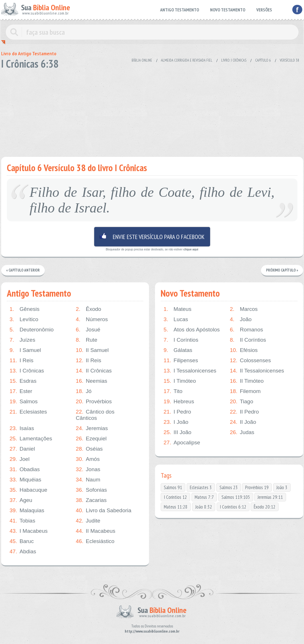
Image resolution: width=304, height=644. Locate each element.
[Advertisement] (152, 111)
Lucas (176, 319)
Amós (88, 459)
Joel (20, 459)
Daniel (22, 449)
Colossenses (250, 361)
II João (243, 422)
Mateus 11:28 (176, 507)
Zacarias (91, 500)
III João (177, 432)
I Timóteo (180, 381)
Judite (88, 521)
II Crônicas (94, 371)
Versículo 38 (289, 60)
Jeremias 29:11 (270, 497)
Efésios (244, 350)
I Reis (22, 361)
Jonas (88, 469)
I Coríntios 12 (175, 497)
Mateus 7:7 (204, 497)
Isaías (22, 428)
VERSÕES (264, 10)
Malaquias (27, 511)
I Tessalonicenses (190, 371)
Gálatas (178, 350)
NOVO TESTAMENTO (228, 10)
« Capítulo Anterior (23, 270)
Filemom (245, 391)
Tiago (241, 402)
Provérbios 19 (257, 487)
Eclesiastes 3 (201, 487)
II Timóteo (247, 381)
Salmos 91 (173, 487)
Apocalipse (182, 443)
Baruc (22, 541)
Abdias (23, 552)
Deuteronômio (32, 330)
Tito (173, 391)
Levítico (24, 319)
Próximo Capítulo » (282, 270)
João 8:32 (204, 507)
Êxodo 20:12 (265, 507)
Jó (84, 391)
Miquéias (26, 480)
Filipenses (181, 361)
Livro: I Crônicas (234, 60)
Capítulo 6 (263, 60)
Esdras (23, 381)
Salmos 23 (229, 487)
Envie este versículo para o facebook (152, 237)
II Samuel (92, 350)
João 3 (282, 487)
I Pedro (177, 412)
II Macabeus (96, 531)
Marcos (244, 309)
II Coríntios (248, 340)
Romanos (246, 330)
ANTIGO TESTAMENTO (180, 10)
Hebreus (179, 402)
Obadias (25, 469)
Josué (88, 330)
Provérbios (94, 402)
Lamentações (31, 439)
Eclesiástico (95, 541)
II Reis (89, 361)
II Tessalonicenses (257, 371)
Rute (87, 340)
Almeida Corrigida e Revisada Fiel (187, 60)
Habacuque (29, 490)
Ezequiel (91, 439)
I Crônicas (27, 371)
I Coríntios (181, 340)
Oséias (89, 449)
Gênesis (25, 309)
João (241, 319)
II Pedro (244, 412)
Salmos (24, 402)
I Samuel (25, 350)
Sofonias (91, 490)
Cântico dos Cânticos (95, 415)
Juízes (23, 340)
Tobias (23, 521)
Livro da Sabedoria (104, 511)
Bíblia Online (142, 60)
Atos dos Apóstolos (192, 330)
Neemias (92, 381)
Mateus (177, 309)
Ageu (21, 500)
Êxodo (89, 309)
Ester (21, 391)
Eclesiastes (28, 412)
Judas (242, 432)
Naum (88, 480)
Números (92, 319)
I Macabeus (29, 531)
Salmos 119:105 (236, 497)
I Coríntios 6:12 (233, 507)
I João (176, 422)
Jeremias (92, 428)
